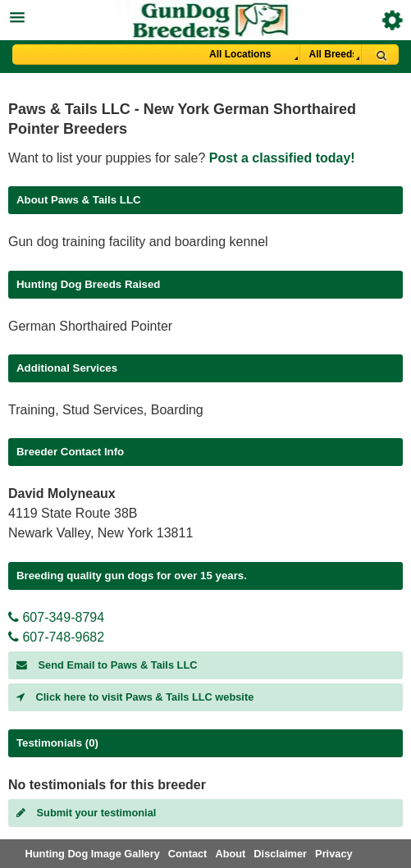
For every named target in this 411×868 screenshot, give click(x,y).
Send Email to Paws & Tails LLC (107, 665)
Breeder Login (393, 20)
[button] (205, 15)
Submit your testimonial (86, 813)
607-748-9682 (56, 637)
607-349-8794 (56, 617)
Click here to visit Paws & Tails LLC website (135, 697)
